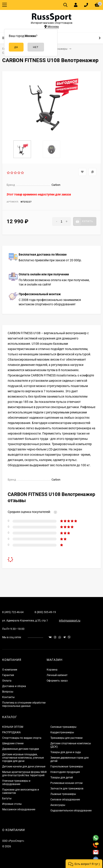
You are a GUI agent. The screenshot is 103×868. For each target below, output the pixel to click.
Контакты (8, 697)
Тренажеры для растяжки (66, 738)
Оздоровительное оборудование (71, 811)
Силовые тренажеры (63, 727)
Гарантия (8, 675)
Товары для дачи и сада (66, 752)
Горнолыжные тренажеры (67, 767)
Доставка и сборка (14, 686)
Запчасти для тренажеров (67, 789)
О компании (10, 670)
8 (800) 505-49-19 (45, 612)
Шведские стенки (13, 743)
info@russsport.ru (70, 621)
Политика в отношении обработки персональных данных (24, 704)
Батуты (7, 798)
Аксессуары (58, 805)
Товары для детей (62, 778)
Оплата (7, 681)
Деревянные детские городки (21, 749)
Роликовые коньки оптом (66, 783)
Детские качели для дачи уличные (24, 767)
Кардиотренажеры (62, 732)
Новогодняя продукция (65, 772)
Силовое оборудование (65, 800)
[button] (84, 864)
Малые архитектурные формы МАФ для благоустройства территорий (24, 774)
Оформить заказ (57, 681)
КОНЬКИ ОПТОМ (13, 727)
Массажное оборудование (19, 809)
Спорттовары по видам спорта (22, 738)
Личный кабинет (57, 675)
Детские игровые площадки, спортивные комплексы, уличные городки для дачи (23, 758)
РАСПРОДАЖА (11, 732)
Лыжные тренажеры (63, 794)
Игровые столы (12, 804)
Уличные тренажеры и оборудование (16, 782)
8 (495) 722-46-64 (13, 612)
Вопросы (8, 692)
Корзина (52, 670)
